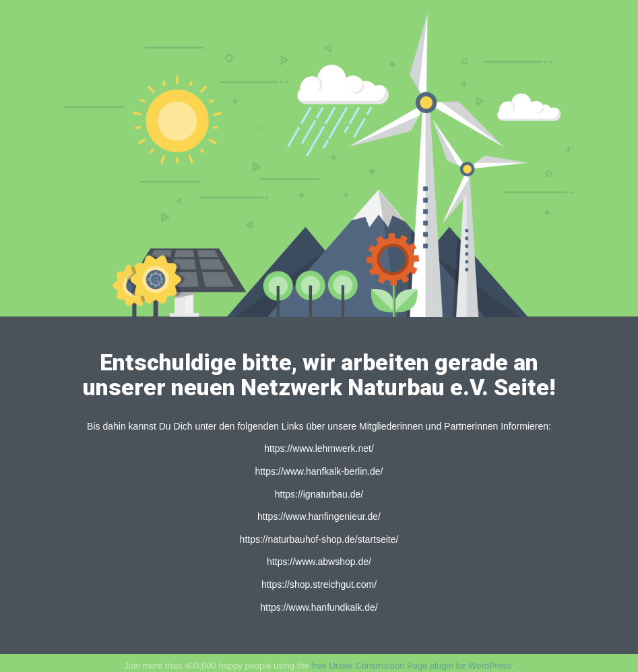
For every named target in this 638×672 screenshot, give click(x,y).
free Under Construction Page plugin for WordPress (411, 666)
